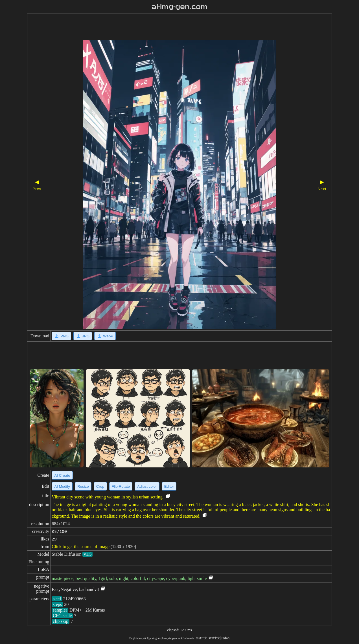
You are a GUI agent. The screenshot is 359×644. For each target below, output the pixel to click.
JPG (83, 336)
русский (177, 638)
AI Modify (62, 486)
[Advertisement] (170, 28)
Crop (100, 486)
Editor (169, 486)
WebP (105, 336)
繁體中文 (214, 638)
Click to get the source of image (80, 547)
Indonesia (189, 638)
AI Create (62, 475)
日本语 (226, 638)
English (134, 638)
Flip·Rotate (121, 486)
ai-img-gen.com (180, 7)
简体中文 (202, 638)
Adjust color (147, 486)
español (144, 638)
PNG (61, 336)
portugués (155, 638)
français (167, 638)
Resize (83, 486)
